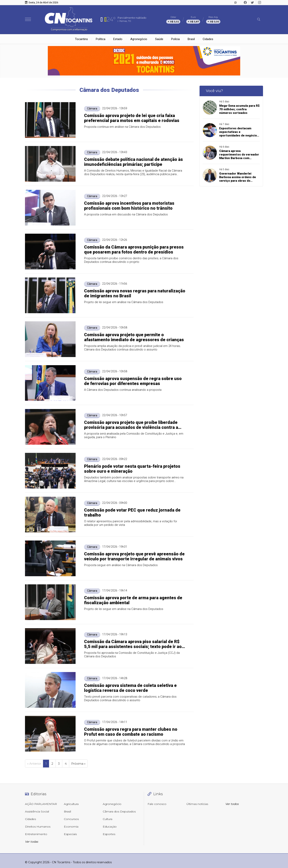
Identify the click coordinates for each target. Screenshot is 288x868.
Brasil (191, 39)
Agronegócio (139, 39)
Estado (118, 39)
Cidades (208, 39)
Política (101, 39)
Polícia (175, 39)
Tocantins (81, 39)
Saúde (159, 39)
